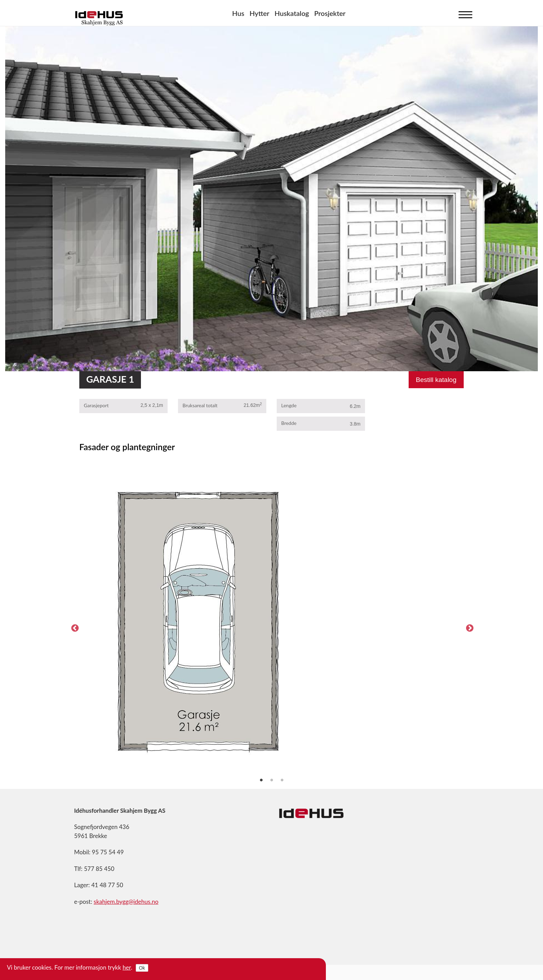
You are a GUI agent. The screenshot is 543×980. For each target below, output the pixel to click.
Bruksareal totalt (200, 405)
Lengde (289, 405)
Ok (142, 968)
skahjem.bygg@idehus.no (126, 902)
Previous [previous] (74, 627)
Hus (238, 13)
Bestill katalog (436, 380)
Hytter (259, 13)
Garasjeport (96, 405)
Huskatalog (292, 13)
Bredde (289, 423)
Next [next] (469, 627)
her (127, 967)
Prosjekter (330, 13)
